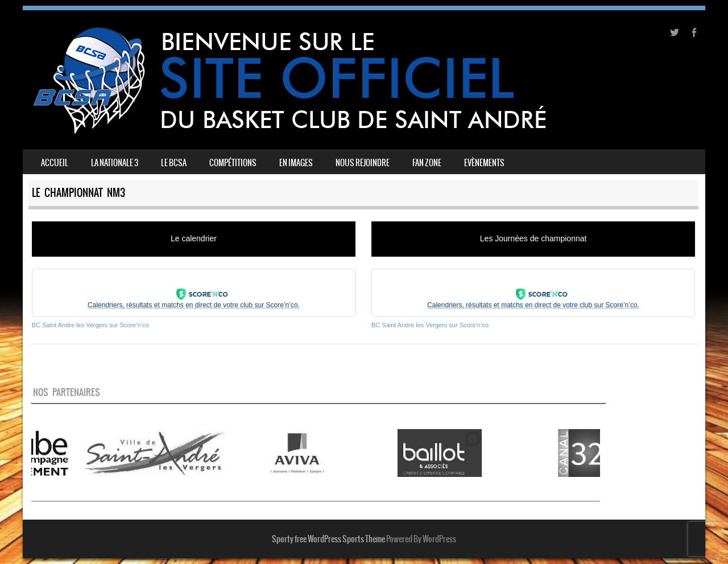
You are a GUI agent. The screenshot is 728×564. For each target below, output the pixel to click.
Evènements (484, 163)
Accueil (55, 163)
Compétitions (233, 163)
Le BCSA (174, 163)
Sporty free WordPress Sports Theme (328, 539)
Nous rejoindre (363, 163)
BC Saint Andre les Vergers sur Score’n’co (90, 325)
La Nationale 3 (115, 163)
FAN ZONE (427, 163)
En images (296, 163)
